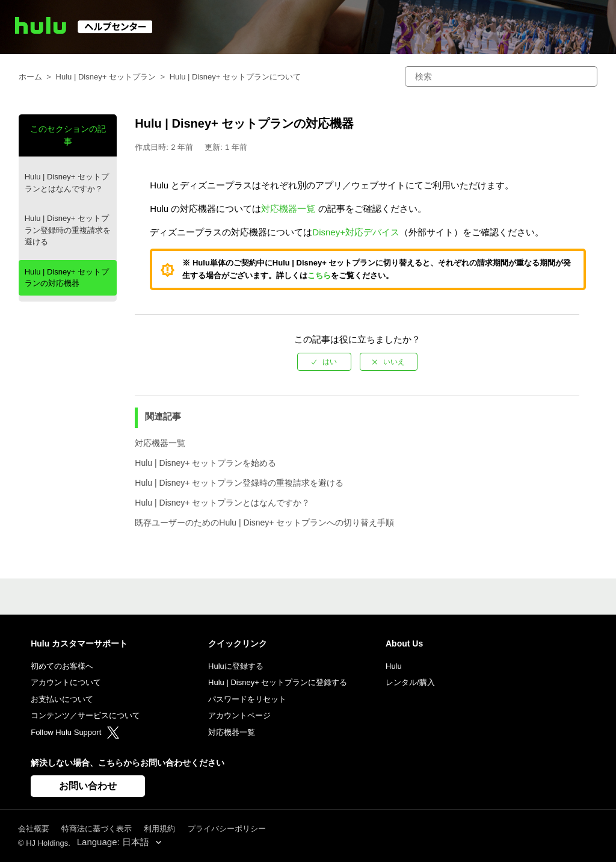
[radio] (324, 362)
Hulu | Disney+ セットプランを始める (205, 463)
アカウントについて (66, 682)
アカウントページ (239, 715)
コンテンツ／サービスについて (85, 715)
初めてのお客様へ (62, 666)
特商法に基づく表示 (97, 829)
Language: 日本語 (114, 842)
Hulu (394, 666)
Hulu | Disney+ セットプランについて (235, 77)
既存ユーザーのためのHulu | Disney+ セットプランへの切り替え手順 (264, 522)
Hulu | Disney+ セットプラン (106, 77)
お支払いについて (62, 699)
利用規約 (159, 829)
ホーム (30, 77)
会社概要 (34, 829)
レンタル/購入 (410, 682)
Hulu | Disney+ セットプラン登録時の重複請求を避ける (68, 230)
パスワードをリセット (247, 699)
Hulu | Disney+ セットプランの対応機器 (67, 278)
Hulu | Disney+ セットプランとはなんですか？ (67, 183)
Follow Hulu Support (75, 732)
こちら (319, 275)
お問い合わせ (88, 786)
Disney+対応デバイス (356, 232)
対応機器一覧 (288, 209)
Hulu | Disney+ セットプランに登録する (278, 682)
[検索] (501, 76)
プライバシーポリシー (227, 829)
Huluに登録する (236, 666)
